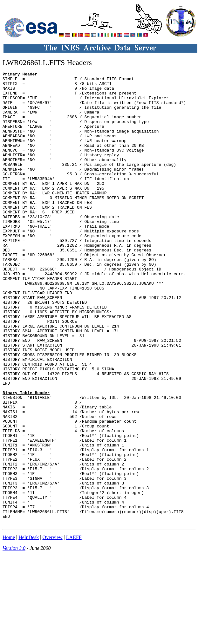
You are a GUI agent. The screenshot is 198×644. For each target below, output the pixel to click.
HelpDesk (29, 628)
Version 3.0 (14, 638)
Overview (53, 628)
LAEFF (74, 628)
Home (9, 628)
